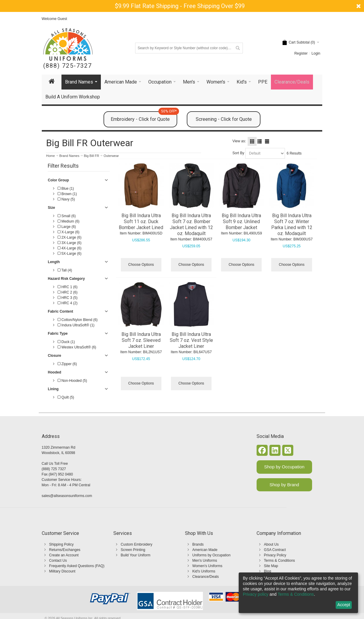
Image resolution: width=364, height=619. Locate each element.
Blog (268, 571)
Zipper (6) (67, 364)
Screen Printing (133, 550)
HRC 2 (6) (67, 292)
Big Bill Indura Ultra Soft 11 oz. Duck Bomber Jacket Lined (141, 221)
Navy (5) (66, 199)
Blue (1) (66, 189)
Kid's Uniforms (204, 571)
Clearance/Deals (206, 577)
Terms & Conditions (280, 561)
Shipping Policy (61, 544)
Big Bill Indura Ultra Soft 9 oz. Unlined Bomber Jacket (241, 221)
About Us (271, 544)
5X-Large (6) (70, 254)
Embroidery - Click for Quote (144, 117)
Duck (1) (66, 342)
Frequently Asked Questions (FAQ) (77, 566)
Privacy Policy (275, 555)
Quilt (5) (66, 397)
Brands (198, 544)
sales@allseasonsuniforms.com (67, 496)
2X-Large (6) (70, 237)
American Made (205, 550)
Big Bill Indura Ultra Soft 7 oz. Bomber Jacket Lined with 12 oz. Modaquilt (191, 224)
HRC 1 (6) (67, 287)
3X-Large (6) (70, 243)
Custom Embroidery (137, 544)
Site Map (271, 566)
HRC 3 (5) (67, 298)
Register (301, 53)
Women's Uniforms (208, 566)
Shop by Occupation (284, 467)
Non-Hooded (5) (72, 381)
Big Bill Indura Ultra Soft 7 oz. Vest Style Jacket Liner (191, 340)
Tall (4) (65, 270)
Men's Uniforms (205, 561)
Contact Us (58, 561)
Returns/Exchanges (65, 550)
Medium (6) (68, 221)
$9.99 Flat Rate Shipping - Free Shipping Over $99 (180, 6)
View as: (239, 141)
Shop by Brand (284, 485)
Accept (344, 605)
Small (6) (67, 216)
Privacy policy (256, 594)
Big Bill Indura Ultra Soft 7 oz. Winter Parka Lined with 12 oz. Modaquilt (292, 224)
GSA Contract (275, 550)
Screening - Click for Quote (224, 119)
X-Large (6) (68, 232)
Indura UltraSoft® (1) (76, 325)
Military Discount (62, 571)
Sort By (238, 153)
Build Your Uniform (136, 555)
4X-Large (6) (70, 248)
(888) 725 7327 (54, 469)
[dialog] (298, 593)
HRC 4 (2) (67, 303)
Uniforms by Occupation (212, 555)
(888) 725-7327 (68, 66)
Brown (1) (67, 194)
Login (316, 53)
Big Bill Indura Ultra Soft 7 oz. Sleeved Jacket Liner (141, 340)
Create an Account (64, 555)
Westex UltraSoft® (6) (77, 347)
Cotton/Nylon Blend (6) (78, 320)
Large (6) (67, 227)
